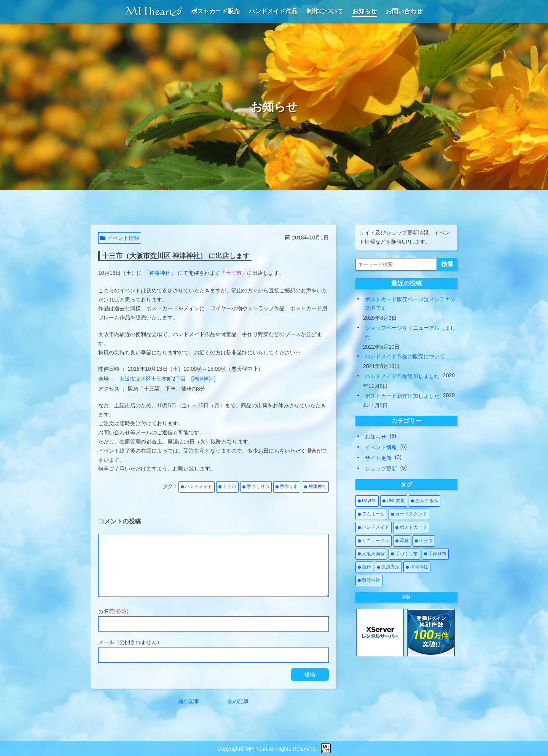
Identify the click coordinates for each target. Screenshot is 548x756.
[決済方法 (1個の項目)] (388, 567)
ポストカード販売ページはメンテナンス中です (410, 304)
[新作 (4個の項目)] (364, 567)
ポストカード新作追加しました (402, 396)
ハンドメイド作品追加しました (402, 376)
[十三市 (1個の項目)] (424, 541)
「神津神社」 (160, 273)
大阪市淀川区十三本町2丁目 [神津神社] (167, 379)
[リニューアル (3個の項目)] (374, 541)
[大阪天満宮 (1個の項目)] (371, 554)
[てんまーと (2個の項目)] (371, 514)
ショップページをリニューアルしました (410, 332)
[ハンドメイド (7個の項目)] (374, 528)
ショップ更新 (381, 469)
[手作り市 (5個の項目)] (435, 554)
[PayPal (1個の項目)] (367, 501)
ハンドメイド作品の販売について (405, 356)
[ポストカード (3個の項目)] (411, 528)
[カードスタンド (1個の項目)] (409, 514)
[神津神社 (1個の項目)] (417, 567)
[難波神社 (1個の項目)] (369, 581)
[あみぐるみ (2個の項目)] (425, 501)
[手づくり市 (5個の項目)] (404, 554)
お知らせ (376, 437)
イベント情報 (120, 238)
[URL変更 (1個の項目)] (394, 501)
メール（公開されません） (130, 642)
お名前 (113, 611)
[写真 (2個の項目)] (402, 541)
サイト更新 (378, 458)
